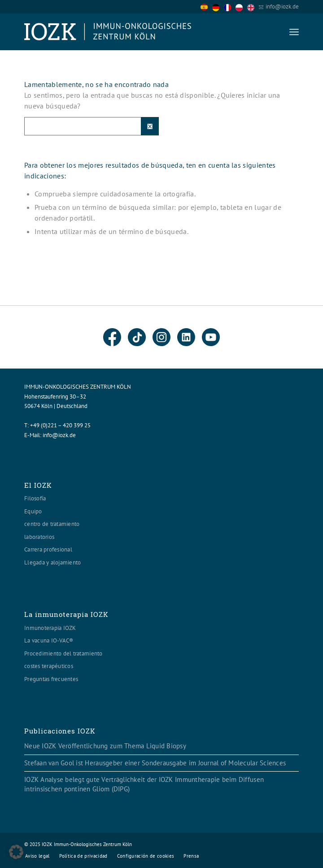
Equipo (33, 511)
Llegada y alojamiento (52, 562)
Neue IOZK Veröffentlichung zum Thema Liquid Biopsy (105, 746)
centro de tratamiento (52, 524)
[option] (218, 7)
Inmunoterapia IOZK (50, 628)
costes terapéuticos (49, 666)
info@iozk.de (282, 7)
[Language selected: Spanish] (230, 7)
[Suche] (92, 126)
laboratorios (39, 537)
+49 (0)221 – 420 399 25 (60, 425)
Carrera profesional (48, 549)
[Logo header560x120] (134, 32)
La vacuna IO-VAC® (49, 640)
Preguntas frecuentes (51, 679)
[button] (16, 852)
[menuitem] (294, 32)
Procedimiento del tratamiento (63, 653)
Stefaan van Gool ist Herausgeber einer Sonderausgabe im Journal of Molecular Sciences (155, 763)
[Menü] (294, 32)
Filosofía (35, 498)
